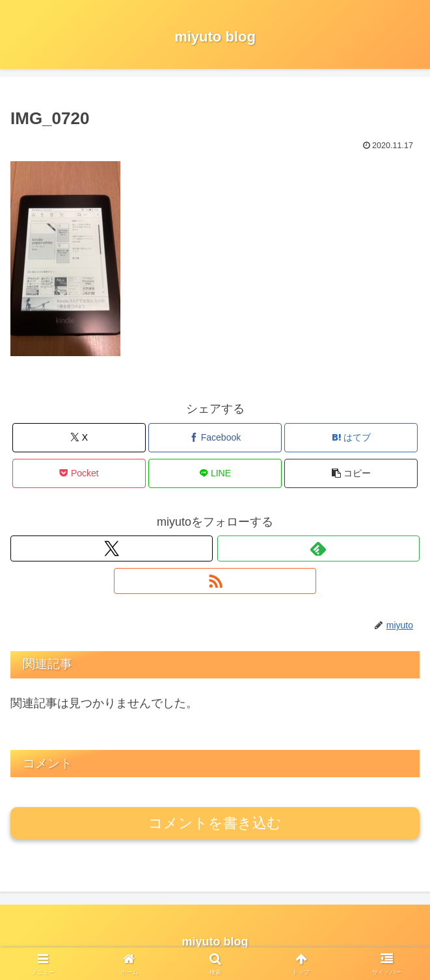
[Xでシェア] (79, 438)
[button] (351, 473)
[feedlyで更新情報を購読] (318, 548)
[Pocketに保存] (79, 473)
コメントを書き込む (215, 823)
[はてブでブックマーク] (351, 438)
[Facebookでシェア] (215, 438)
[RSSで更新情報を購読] (215, 581)
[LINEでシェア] (215, 473)
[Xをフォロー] (112, 548)
